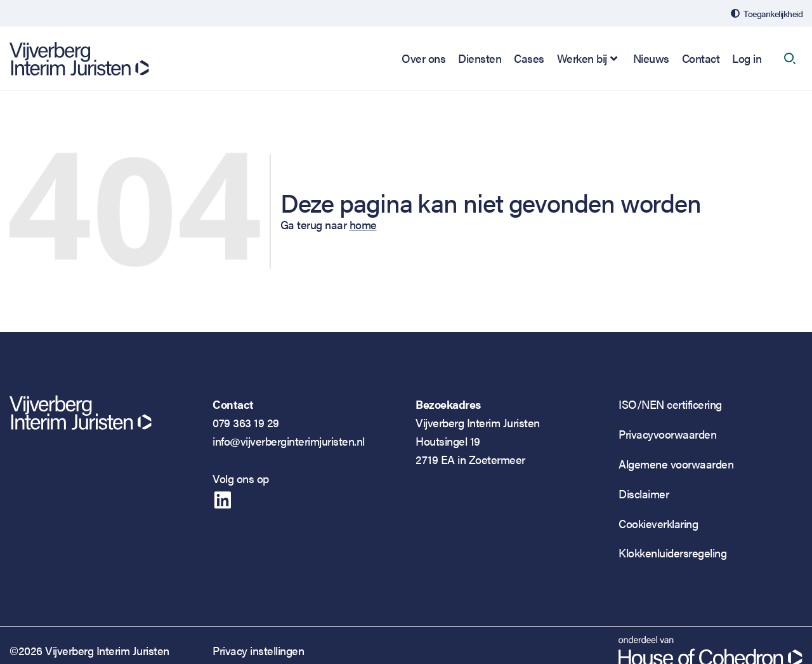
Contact (701, 58)
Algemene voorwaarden (676, 464)
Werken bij (582, 58)
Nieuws (651, 58)
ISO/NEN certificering (670, 404)
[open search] (790, 58)
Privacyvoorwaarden (667, 434)
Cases (529, 58)
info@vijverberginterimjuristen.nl (289, 441)
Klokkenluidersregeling (672, 553)
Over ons (423, 58)
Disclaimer (644, 494)
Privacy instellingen (258, 650)
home (363, 224)
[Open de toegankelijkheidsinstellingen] (767, 13)
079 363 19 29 (246, 422)
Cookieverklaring (658, 523)
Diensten (480, 58)
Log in (747, 58)
